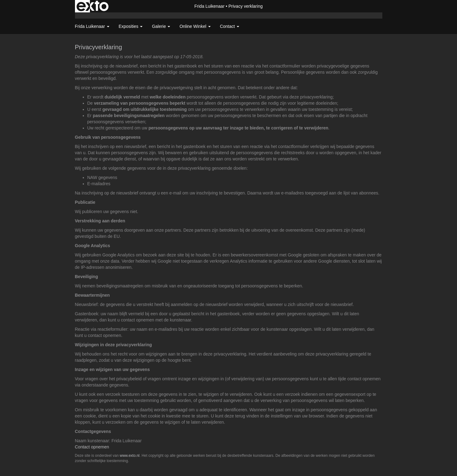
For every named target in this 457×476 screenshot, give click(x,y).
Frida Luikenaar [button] (92, 26)
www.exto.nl (130, 456)
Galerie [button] (161, 26)
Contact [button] (230, 26)
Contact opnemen (92, 447)
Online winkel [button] (195, 26)
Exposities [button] (131, 26)
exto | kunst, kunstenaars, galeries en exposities (92, 6)
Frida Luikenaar (209, 6)
